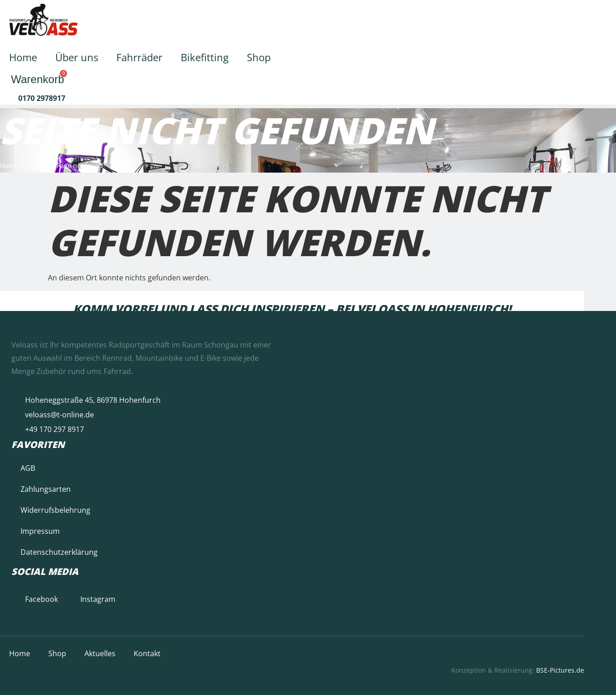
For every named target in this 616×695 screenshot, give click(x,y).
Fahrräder (139, 57)
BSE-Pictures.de (560, 670)
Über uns (77, 57)
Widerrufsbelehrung (55, 510)
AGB (28, 468)
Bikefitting (205, 57)
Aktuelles (100, 653)
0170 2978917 (42, 98)
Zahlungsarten (46, 489)
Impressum (40, 531)
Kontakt (147, 653)
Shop (259, 57)
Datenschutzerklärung (59, 552)
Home (23, 57)
